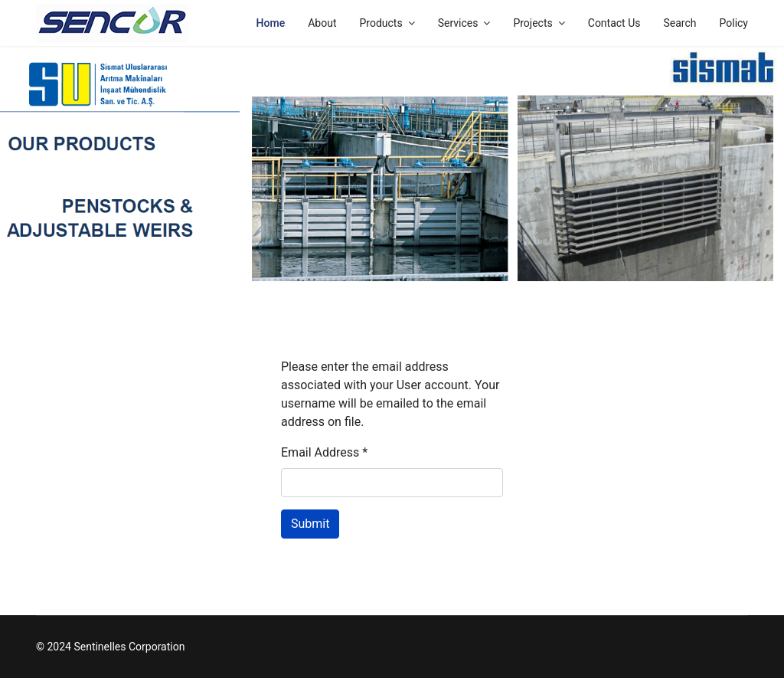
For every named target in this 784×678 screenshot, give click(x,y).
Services (458, 23)
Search (679, 23)
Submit (310, 524)
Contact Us (614, 23)
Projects (532, 23)
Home (271, 23)
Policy (734, 23)
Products (381, 23)
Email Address (324, 452)
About (322, 23)
